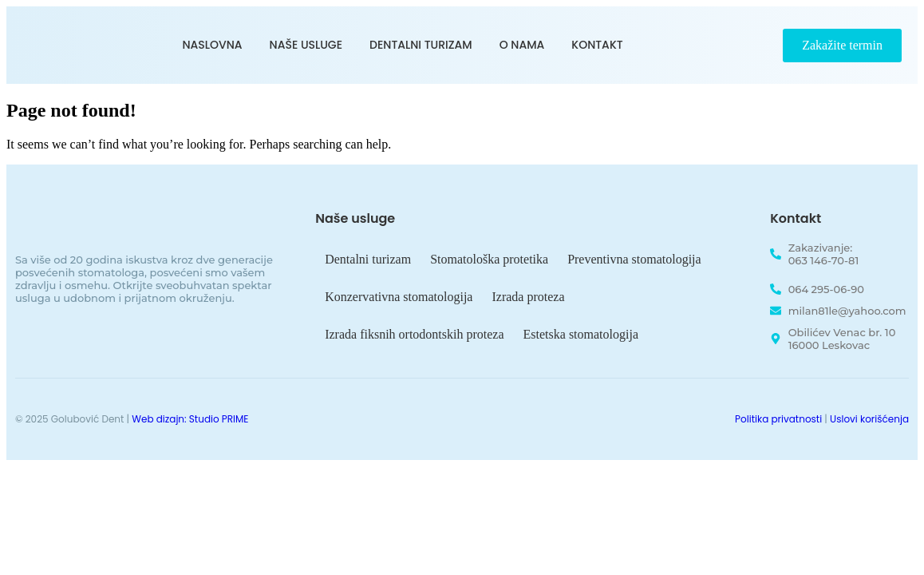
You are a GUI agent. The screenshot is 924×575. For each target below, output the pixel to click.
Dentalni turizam (421, 45)
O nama (522, 45)
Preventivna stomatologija (634, 259)
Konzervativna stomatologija (399, 297)
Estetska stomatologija (581, 334)
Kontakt (597, 45)
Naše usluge (306, 45)
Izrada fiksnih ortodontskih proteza (414, 334)
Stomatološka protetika (489, 259)
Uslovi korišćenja (869, 419)
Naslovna (213, 45)
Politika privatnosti (778, 419)
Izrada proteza (528, 297)
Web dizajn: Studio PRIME (190, 419)
